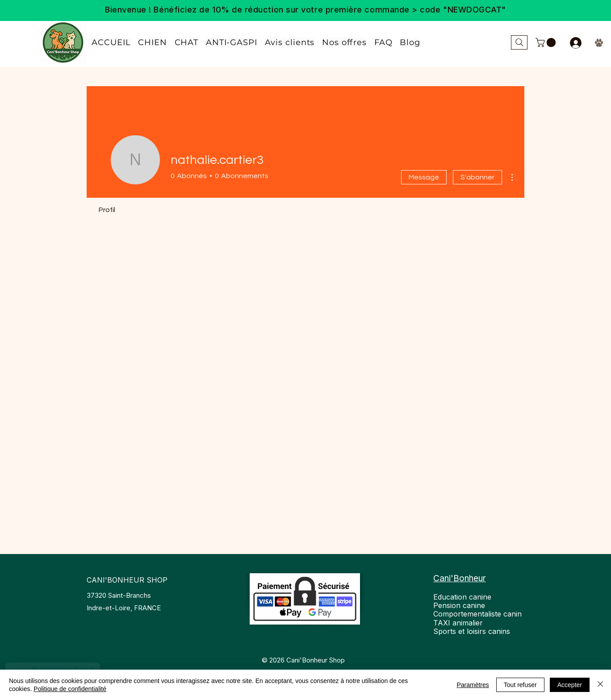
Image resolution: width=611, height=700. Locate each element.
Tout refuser (520, 685)
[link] (547, 42)
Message (424, 177)
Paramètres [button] (473, 685)
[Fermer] (600, 685)
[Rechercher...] (519, 42)
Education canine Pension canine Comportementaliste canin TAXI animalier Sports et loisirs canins (477, 614)
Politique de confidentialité (70, 689)
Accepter (570, 685)
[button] (345, 42)
